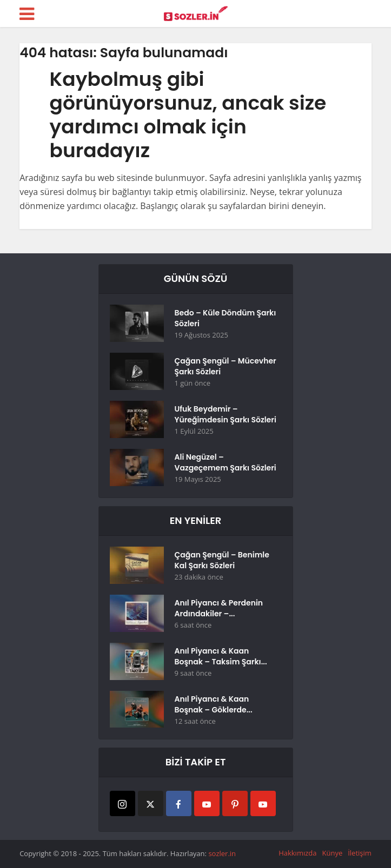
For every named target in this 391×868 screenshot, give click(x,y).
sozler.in (222, 853)
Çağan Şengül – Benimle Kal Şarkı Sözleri (222, 560)
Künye (332, 853)
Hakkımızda (297, 853)
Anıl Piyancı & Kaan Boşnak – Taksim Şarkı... (221, 656)
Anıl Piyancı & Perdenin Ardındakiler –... (219, 608)
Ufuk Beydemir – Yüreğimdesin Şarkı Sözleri (226, 414)
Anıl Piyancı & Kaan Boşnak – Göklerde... (214, 704)
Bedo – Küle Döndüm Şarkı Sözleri (226, 318)
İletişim (360, 853)
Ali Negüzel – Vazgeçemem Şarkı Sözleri (226, 462)
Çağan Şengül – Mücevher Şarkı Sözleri (226, 366)
